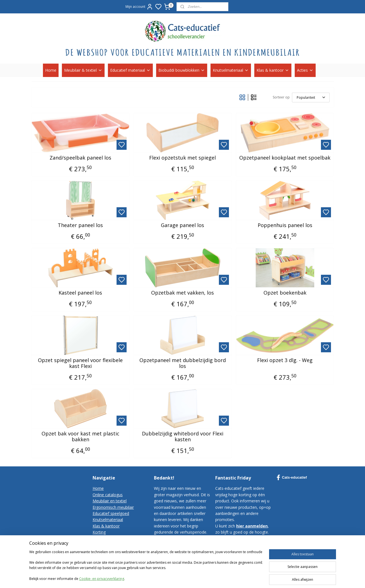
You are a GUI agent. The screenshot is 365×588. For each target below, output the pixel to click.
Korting (99, 532)
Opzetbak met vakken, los (182, 293)
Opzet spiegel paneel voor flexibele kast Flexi (80, 363)
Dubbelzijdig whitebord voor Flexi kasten (182, 437)
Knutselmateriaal (231, 70)
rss (249, 578)
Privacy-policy (105, 551)
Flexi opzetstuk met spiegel (182, 158)
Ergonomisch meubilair (113, 507)
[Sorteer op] (310, 97)
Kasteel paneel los (80, 293)
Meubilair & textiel (83, 70)
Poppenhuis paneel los (285, 225)
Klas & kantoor (273, 70)
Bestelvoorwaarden (110, 545)
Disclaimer (102, 557)
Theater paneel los (80, 225)
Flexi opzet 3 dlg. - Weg (285, 360)
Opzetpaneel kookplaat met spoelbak (285, 158)
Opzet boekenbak (285, 293)
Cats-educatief (292, 478)
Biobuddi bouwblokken (182, 70)
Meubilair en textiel (110, 501)
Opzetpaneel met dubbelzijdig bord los (182, 363)
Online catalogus (108, 495)
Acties (305, 70)
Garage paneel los (182, 225)
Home (51, 70)
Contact (100, 538)
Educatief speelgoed (111, 513)
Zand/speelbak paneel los (80, 158)
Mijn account (139, 7)
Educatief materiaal (130, 70)
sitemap (237, 578)
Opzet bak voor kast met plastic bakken (80, 437)
